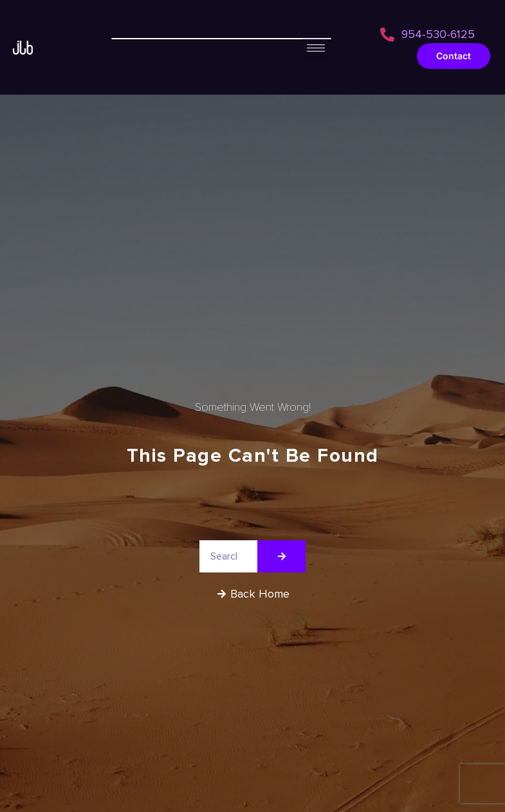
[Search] (281, 556)
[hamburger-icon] (316, 48)
